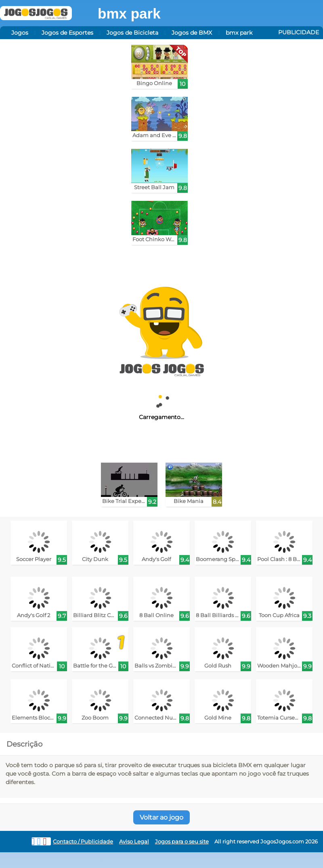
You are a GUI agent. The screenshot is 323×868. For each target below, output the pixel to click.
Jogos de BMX (192, 33)
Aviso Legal (134, 842)
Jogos (20, 33)
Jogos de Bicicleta (132, 33)
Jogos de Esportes (67, 33)
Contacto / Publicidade (83, 842)
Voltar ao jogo (161, 817)
